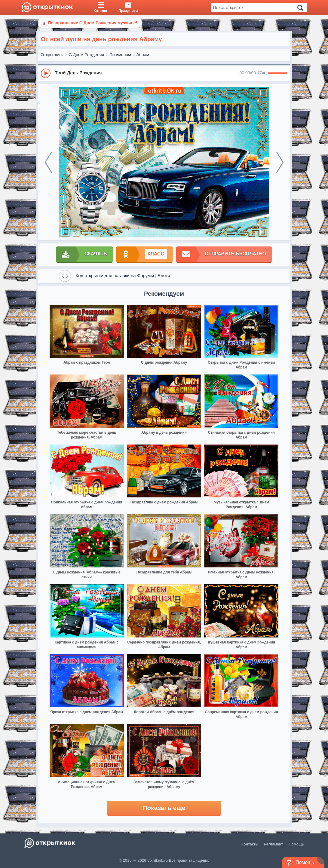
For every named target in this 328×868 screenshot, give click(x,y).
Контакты (250, 844)
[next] (280, 162)
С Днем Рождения (86, 55)
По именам (120, 55)
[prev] (48, 162)
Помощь (296, 844)
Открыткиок (52, 55)
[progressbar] (278, 73)
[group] (164, 73)
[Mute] (265, 73)
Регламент (274, 844)
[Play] (46, 73)
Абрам (143, 55)
